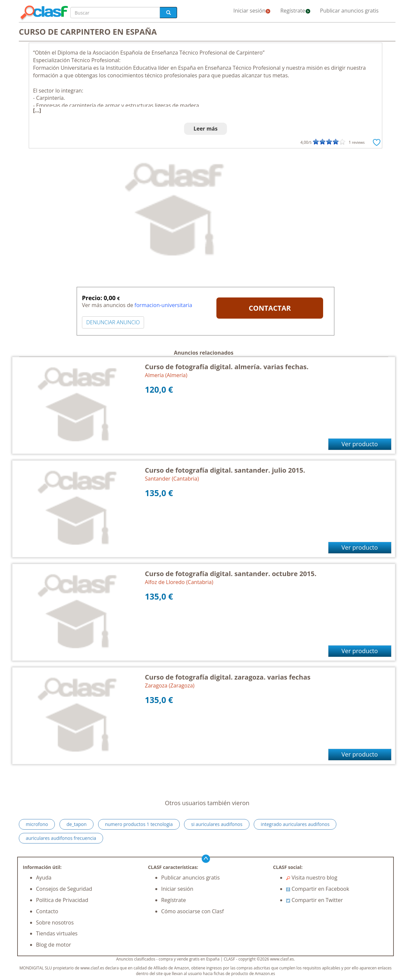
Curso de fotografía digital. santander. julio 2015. (225, 470)
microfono (37, 824)
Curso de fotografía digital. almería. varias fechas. (227, 367)
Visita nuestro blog (312, 878)
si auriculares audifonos (217, 824)
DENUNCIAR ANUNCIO (113, 322)
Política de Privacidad (62, 900)
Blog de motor (54, 945)
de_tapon (76, 824)
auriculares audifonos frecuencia (61, 838)
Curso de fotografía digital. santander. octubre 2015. (231, 574)
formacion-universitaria (163, 305)
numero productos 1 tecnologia (139, 824)
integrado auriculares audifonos (295, 824)
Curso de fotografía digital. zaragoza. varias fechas (228, 677)
